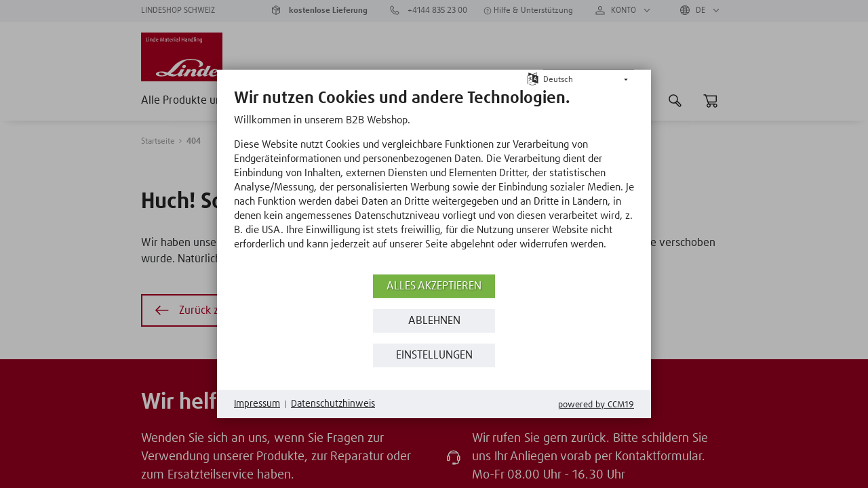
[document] (434, 180)
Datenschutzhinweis (333, 404)
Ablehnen (434, 321)
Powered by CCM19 (596, 405)
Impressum (257, 404)
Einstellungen (434, 355)
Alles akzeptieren (434, 286)
